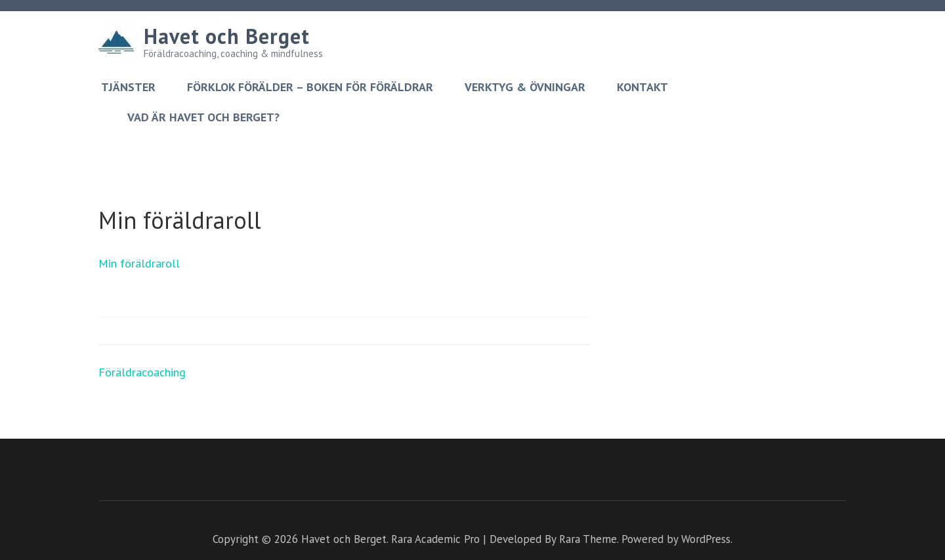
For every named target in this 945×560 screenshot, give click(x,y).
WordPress (706, 539)
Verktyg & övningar (525, 87)
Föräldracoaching (142, 372)
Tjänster (128, 87)
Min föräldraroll (139, 263)
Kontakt (642, 87)
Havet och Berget (227, 36)
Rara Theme (588, 539)
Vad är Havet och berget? (203, 117)
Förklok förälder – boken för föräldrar (310, 87)
